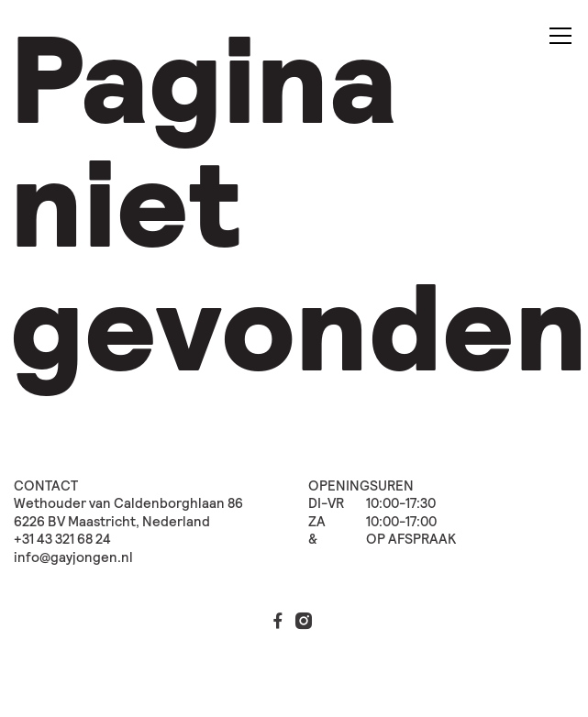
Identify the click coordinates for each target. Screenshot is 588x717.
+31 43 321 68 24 (62, 540)
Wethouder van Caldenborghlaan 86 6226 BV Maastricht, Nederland (128, 513)
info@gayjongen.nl (73, 558)
